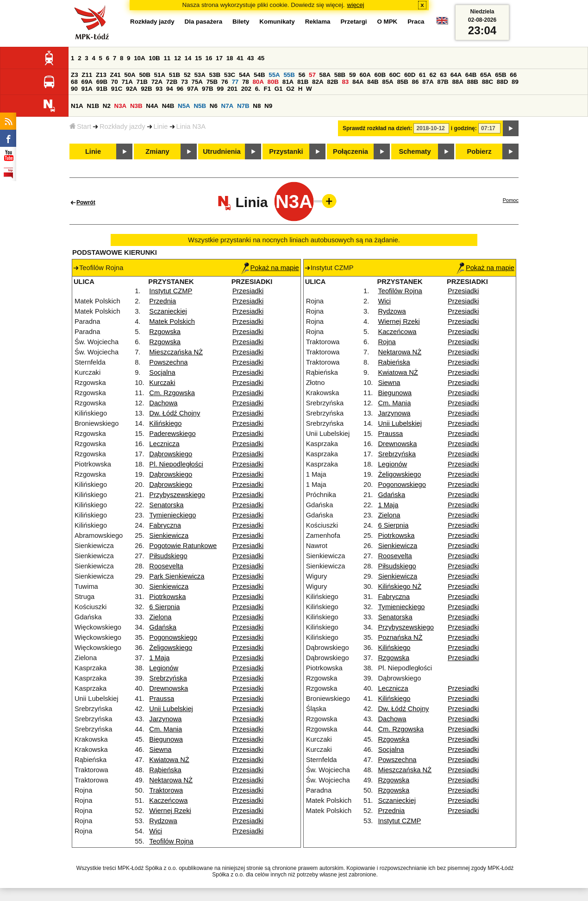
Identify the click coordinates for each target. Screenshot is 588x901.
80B (273, 82)
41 (240, 58)
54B (259, 75)
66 (513, 75)
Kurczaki (162, 383)
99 (220, 89)
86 (416, 82)
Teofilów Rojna (171, 841)
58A (325, 75)
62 (433, 75)
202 (246, 89)
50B (144, 75)
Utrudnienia (222, 151)
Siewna (160, 750)
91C (117, 89)
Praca (416, 22)
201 (232, 89)
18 (230, 58)
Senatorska (166, 505)
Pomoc (511, 200)
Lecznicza (164, 444)
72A (157, 82)
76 (225, 82)
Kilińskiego (165, 423)
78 (246, 82)
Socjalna (162, 372)
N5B (200, 106)
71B (142, 82)
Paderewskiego (172, 434)
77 (235, 82)
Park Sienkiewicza (177, 576)
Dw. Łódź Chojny (175, 413)
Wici (156, 831)
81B (303, 82)
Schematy (415, 151)
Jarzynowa (165, 719)
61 (422, 75)
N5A (184, 106)
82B (332, 82)
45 (261, 58)
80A (258, 82)
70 (115, 82)
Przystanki (286, 151)
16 (209, 58)
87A (428, 82)
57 (312, 75)
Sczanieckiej (168, 311)
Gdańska (163, 627)
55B (289, 75)
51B (175, 75)
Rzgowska (165, 332)
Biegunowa (166, 739)
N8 (257, 106)
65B (500, 75)
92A (131, 89)
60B (380, 75)
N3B (136, 106)
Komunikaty (277, 22)
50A (130, 75)
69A (87, 82)
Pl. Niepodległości (176, 464)
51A (160, 75)
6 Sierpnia (164, 607)
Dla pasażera (204, 22)
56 (302, 75)
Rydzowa (163, 821)
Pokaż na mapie (270, 268)
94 (170, 89)
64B (471, 75)
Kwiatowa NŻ (169, 760)
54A (244, 75)
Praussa (162, 699)
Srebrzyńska (168, 678)
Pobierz (479, 151)
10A (139, 58)
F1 (267, 89)
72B (172, 82)
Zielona (160, 617)
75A (197, 82)
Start (80, 126)
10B (154, 58)
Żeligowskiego (171, 648)
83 (345, 82)
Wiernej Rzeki (170, 811)
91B (102, 89)
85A (388, 82)
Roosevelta (166, 566)
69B (102, 82)
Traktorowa (166, 790)
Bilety (241, 22)
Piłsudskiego (168, 556)
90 (74, 89)
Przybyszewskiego (177, 495)
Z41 (116, 75)
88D (502, 82)
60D (410, 75)
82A (318, 82)
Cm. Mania (166, 729)
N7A (228, 106)
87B (443, 82)
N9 (268, 106)
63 (443, 75)
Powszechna (168, 362)
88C (488, 82)
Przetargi (353, 22)
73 (185, 82)
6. (258, 89)
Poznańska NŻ (400, 637)
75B (212, 82)
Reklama (318, 22)
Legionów (164, 668)
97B (207, 89)
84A (358, 82)
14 (188, 58)
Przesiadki (248, 291)
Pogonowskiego (173, 637)
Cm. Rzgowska (172, 393)
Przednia (163, 301)
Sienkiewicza (169, 536)
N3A (121, 106)
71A (127, 82)
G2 (290, 89)
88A (457, 82)
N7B (243, 106)
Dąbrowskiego (171, 454)
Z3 (75, 75)
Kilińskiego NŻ (400, 586)
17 (219, 58)
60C (395, 75)
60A (365, 75)
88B (473, 82)
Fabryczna (165, 525)
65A (486, 75)
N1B (93, 106)
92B (146, 89)
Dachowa (163, 403)
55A (274, 75)
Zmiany (157, 151)
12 (178, 58)
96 (180, 89)
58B (340, 75)
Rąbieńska (165, 770)
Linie (161, 126)
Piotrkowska (167, 597)
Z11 (87, 75)
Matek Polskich (172, 321)
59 (353, 75)
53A (200, 75)
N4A (152, 106)
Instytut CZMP (171, 291)
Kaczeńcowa (168, 800)
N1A (77, 106)
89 (515, 82)
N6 (214, 106)
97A (193, 89)
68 (74, 82)
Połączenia (350, 151)
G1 (279, 89)
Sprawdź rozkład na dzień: (377, 128)
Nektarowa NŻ (171, 780)
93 (159, 89)
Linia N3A (191, 126)
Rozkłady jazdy (122, 126)
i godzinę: (464, 128)
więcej (356, 5)
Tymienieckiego (172, 515)
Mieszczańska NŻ (176, 352)
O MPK (388, 22)
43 (251, 58)
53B (215, 75)
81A (288, 82)
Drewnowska (169, 688)
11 (167, 58)
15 (198, 58)
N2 (107, 106)
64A (456, 75)
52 (187, 75)
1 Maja (159, 658)
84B (373, 82)
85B (402, 82)
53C (230, 75)
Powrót (86, 202)
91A (87, 89)
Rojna (387, 342)
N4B (168, 106)
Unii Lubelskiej (171, 709)
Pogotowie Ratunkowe (183, 546)
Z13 (101, 75)
